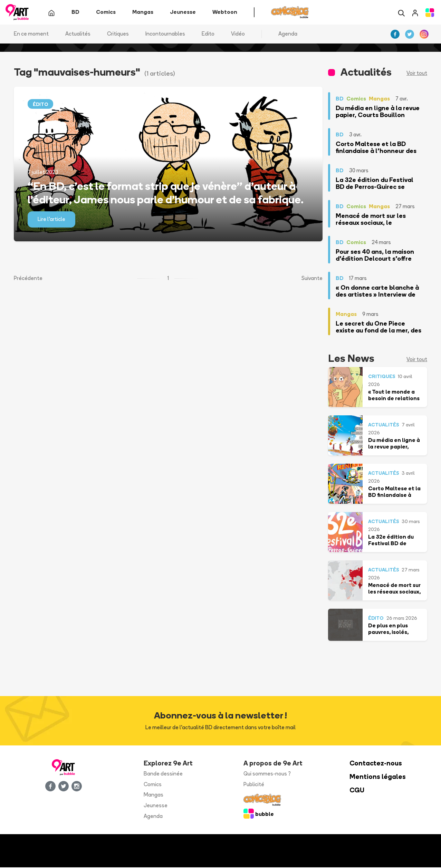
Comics (153, 785)
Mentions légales (378, 777)
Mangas (154, 795)
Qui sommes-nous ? (267, 774)
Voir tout (417, 74)
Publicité (254, 785)
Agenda (288, 34)
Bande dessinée (163, 774)
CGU (357, 790)
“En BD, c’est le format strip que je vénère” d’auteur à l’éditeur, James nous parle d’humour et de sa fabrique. (166, 193)
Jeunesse (156, 806)
